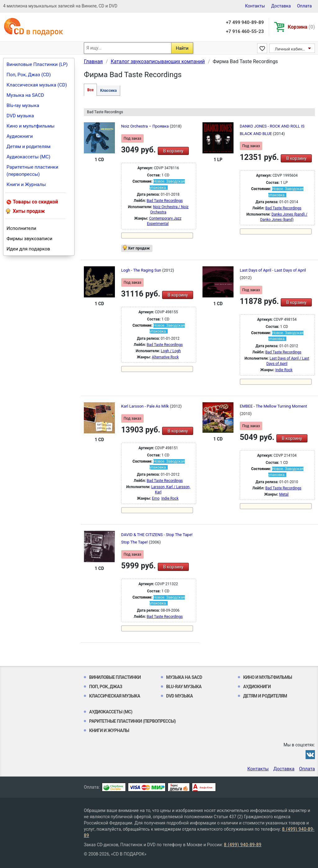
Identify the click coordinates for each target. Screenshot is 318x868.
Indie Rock (284, 370)
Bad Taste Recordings (165, 201)
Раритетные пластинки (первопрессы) (32, 171)
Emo (156, 498)
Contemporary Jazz (165, 218)
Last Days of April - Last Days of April (273, 270)
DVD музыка (20, 116)
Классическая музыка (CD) (37, 85)
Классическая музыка (115, 696)
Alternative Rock (165, 357)
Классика (108, 91)
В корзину (173, 151)
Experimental (158, 224)
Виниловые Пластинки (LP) (37, 64)
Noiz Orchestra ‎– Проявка (145, 126)
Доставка (281, 6)
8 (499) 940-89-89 (243, 845)
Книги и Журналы (26, 184)
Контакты (255, 6)
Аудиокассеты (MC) (28, 157)
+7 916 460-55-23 (245, 31)
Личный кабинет (291, 49)
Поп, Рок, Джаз (106, 687)
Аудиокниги (20, 136)
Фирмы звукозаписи (30, 239)
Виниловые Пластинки (115, 677)
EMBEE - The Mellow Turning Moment (273, 406)
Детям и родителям (29, 147)
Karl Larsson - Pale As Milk (145, 406)
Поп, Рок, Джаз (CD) (29, 75)
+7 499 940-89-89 (245, 22)
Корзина (301, 27)
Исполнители (21, 228)
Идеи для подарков (28, 249)
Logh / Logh (171, 351)
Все (90, 90)
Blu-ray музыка (23, 105)
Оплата (304, 6)
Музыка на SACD (25, 95)
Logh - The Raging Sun (142, 270)
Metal (284, 494)
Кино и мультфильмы (31, 126)
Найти (182, 48)
